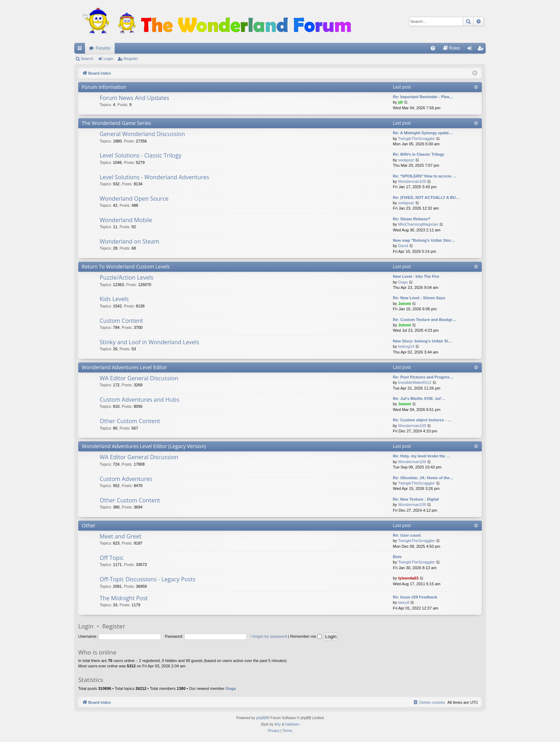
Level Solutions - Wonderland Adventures (154, 177)
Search (87, 59)
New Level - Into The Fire (416, 276)
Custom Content (121, 321)
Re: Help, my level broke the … (422, 456)
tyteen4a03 (408, 578)
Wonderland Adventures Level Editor (124, 367)
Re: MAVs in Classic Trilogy (419, 154)
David (403, 246)
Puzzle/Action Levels (126, 277)
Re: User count (407, 535)
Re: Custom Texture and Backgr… (425, 320)
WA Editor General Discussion (139, 378)
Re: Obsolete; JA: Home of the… (423, 478)
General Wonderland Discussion (142, 134)
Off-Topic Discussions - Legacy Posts (147, 579)
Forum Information (104, 87)
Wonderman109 (412, 181)
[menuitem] (433, 48)
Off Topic (112, 558)
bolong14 (406, 346)
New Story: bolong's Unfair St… (422, 341)
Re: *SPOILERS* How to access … (425, 176)
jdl (401, 102)
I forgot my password (269, 636)
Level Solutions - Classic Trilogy (141, 155)
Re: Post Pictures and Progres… (423, 377)
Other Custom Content (130, 421)
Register (131, 59)
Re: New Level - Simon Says (419, 298)
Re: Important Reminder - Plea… (423, 97)
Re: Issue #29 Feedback (415, 597)
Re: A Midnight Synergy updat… (423, 133)
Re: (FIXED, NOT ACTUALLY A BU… (426, 197)
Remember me (306, 636)
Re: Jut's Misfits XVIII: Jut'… (419, 398)
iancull (404, 602)
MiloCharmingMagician (418, 224)
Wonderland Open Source (134, 199)
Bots (397, 557)
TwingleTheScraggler (417, 139)
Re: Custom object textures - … (422, 420)
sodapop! (406, 160)
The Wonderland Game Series (116, 123)
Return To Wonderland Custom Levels (126, 267)
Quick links (81, 50)
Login (108, 59)
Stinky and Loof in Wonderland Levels (149, 342)
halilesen (292, 724)
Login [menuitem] (471, 50)
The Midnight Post (124, 598)
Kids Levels (114, 299)
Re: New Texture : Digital (416, 499)
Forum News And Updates (134, 98)
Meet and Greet (121, 536)
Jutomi (405, 304)
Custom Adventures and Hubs (139, 400)
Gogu (403, 282)
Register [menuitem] (482, 50)
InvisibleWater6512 (415, 382)
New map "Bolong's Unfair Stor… (424, 240)
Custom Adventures (126, 479)
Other (89, 525)
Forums (103, 48)
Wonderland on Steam (129, 241)
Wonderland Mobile (126, 220)
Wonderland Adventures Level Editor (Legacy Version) (144, 446)
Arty (277, 724)
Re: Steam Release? (412, 219)
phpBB (261, 718)
